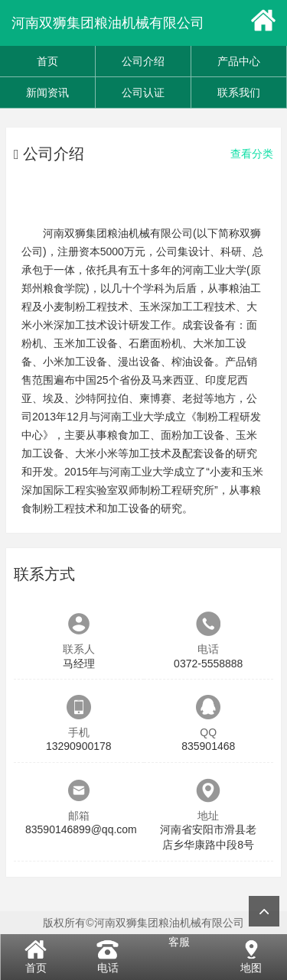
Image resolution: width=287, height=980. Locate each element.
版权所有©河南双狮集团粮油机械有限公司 (143, 923)
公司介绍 (143, 61)
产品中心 (239, 61)
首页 (47, 61)
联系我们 (239, 92)
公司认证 (143, 92)
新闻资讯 (47, 92)
